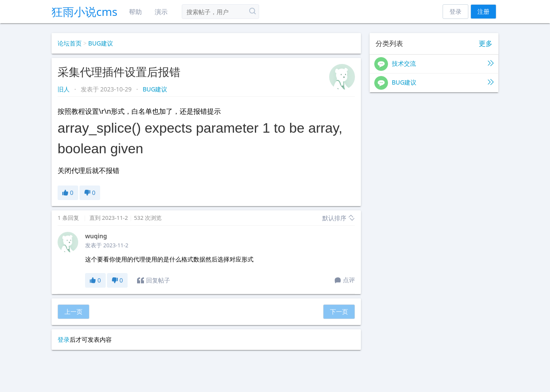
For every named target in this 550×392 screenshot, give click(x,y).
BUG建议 (101, 43)
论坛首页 (70, 43)
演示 (161, 12)
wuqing (96, 236)
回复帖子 (154, 280)
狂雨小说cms (84, 12)
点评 (345, 280)
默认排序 (339, 218)
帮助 (135, 12)
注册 (483, 11)
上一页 (73, 311)
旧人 (64, 89)
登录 (455, 11)
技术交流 (434, 64)
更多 (486, 44)
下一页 (339, 311)
